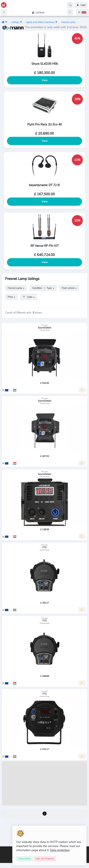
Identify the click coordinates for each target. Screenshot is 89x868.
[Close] (25, 859)
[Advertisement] (44, 783)
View (45, 80)
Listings (15, 22)
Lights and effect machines (40, 22)
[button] (82, 12)
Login (81, 5)
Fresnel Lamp (68, 22)
